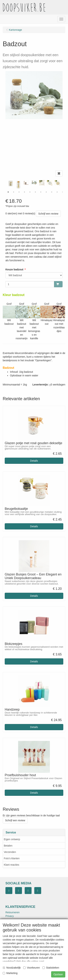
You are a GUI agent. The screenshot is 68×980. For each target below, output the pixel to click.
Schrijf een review (48, 214)
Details (34, 461)
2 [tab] (14, 192)
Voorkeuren (32, 968)
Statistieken (51, 968)
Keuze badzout (14, 269)
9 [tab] (52, 192)
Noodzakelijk (12, 968)
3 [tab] (19, 192)
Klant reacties (12, 865)
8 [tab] (46, 192)
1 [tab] (8, 192)
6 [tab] (35, 192)
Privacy (10, 916)
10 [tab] (57, 192)
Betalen (8, 846)
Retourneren (13, 912)
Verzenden (10, 852)
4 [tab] (24, 192)
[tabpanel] (34, 182)
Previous (5, 185)
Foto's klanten (12, 858)
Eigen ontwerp (12, 839)
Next (63, 185)
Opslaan (58, 974)
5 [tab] (30, 192)
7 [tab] (41, 192)
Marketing (10, 973)
